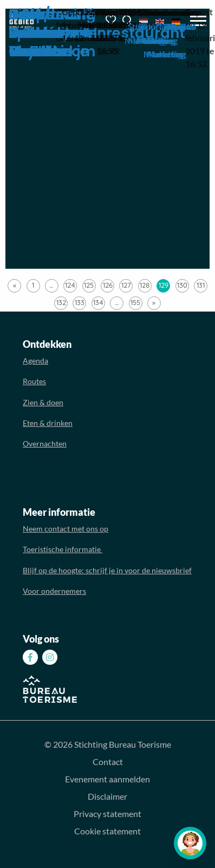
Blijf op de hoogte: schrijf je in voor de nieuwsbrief (107, 570)
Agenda (35, 361)
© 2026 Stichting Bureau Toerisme (108, 744)
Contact (108, 762)
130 (182, 285)
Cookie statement (107, 831)
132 (61, 302)
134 (98, 302)
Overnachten (45, 443)
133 (80, 302)
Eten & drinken (48, 423)
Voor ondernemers (54, 591)
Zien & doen (43, 402)
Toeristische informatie (63, 549)
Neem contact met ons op (66, 529)
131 (201, 285)
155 (135, 302)
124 (70, 285)
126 (108, 285)
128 (145, 285)
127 (126, 285)
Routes (34, 381)
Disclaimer (107, 796)
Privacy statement (107, 814)
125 (89, 285)
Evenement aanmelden (107, 779)
